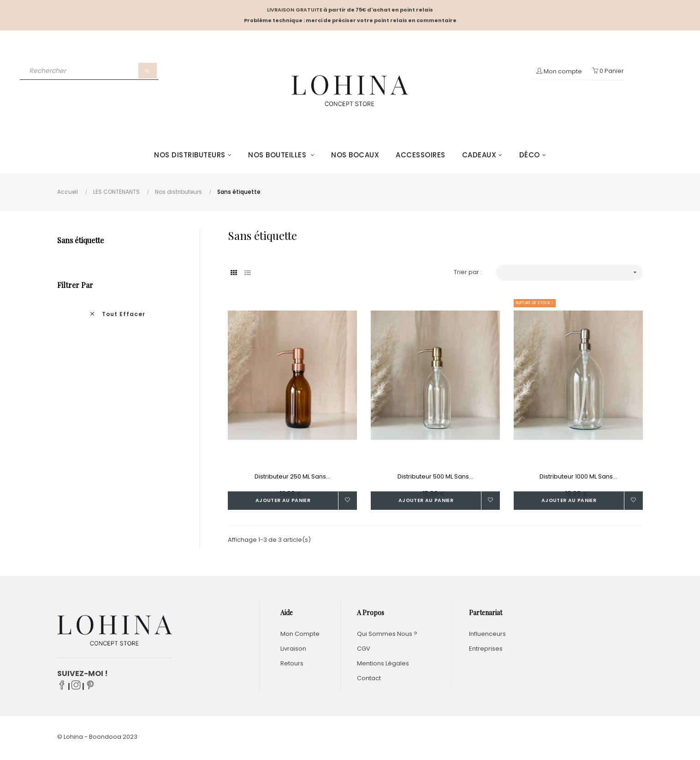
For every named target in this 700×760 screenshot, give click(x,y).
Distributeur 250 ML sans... (292, 476)
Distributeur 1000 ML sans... (578, 476)
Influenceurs (487, 636)
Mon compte (300, 636)
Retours (292, 666)
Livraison (293, 651)
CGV (364, 651)
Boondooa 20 (110, 739)
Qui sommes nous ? (387, 636)
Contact (369, 680)
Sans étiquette (80, 240)
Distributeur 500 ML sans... (435, 476)
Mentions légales (383, 666)
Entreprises (486, 651)
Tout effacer (117, 314)
